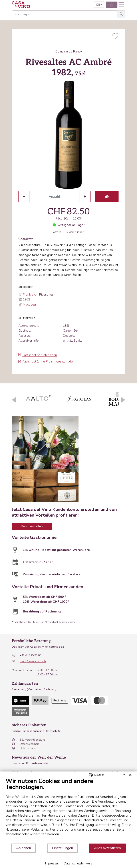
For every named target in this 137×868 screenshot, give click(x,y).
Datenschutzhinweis (78, 863)
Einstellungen (62, 848)
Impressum (53, 863)
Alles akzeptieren (107, 848)
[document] (68, 810)
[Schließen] (130, 775)
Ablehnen (24, 848)
